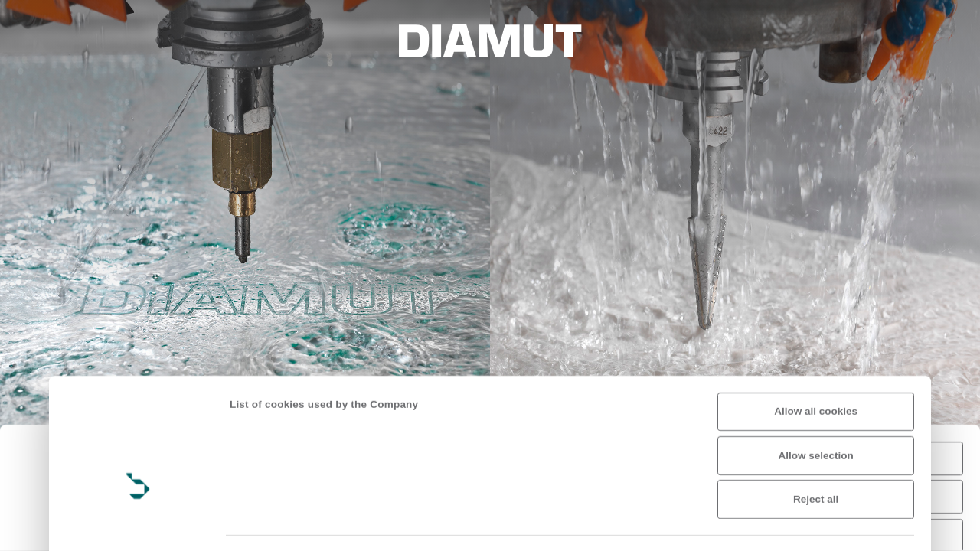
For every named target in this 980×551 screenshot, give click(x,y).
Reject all (816, 413)
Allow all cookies (816, 325)
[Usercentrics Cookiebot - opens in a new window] (138, 524)
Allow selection (816, 369)
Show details (262, 524)
